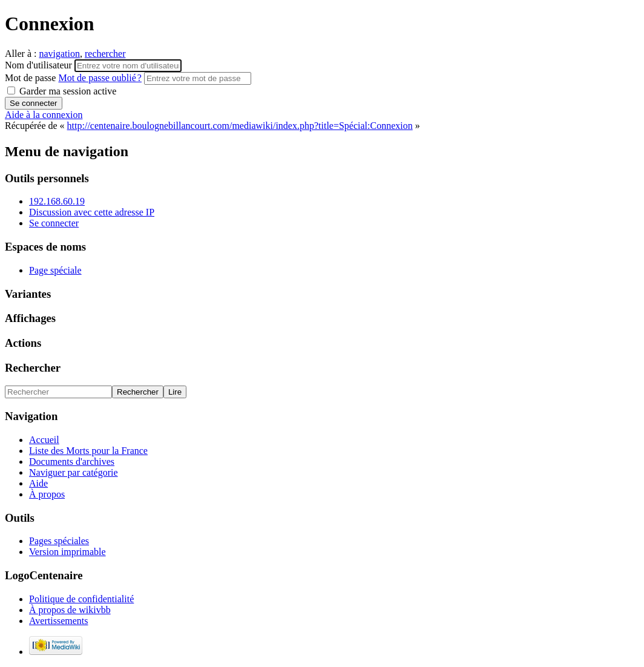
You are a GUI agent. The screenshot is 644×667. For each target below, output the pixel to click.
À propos (47, 494)
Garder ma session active (62, 91)
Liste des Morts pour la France (88, 451)
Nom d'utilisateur (40, 65)
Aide (38, 483)
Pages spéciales (59, 541)
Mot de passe (74, 78)
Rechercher (33, 368)
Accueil (44, 440)
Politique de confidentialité (81, 599)
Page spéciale (55, 270)
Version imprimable (67, 552)
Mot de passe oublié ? (100, 78)
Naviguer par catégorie (74, 472)
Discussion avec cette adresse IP (92, 212)
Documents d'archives (72, 462)
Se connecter (54, 223)
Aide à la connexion (44, 115)
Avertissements (58, 621)
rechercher (105, 54)
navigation (59, 54)
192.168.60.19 (57, 201)
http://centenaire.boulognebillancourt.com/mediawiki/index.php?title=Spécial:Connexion (240, 126)
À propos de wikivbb (70, 610)
